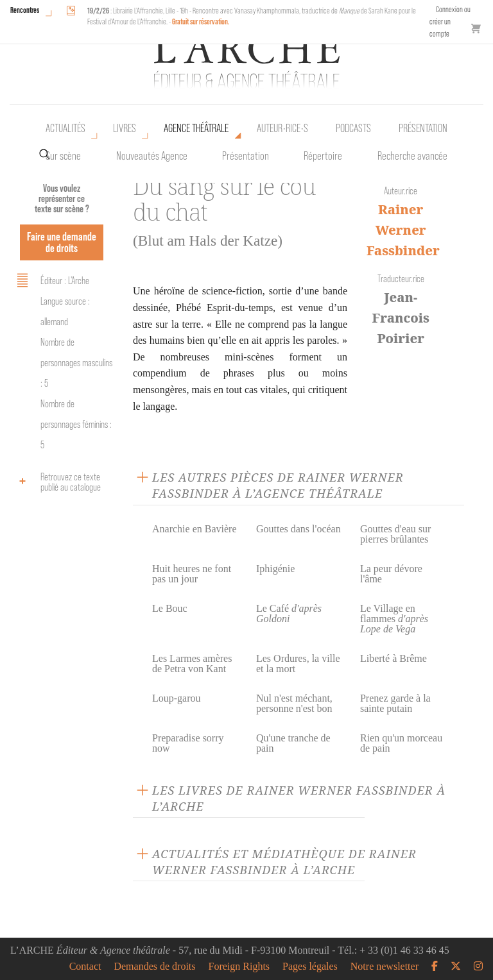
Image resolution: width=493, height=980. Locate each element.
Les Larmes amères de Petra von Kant (192, 663)
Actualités (65, 128)
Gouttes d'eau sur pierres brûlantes (395, 534)
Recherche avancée (412, 156)
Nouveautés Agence (152, 156)
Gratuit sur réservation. (201, 21)
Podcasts (353, 128)
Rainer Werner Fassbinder (403, 230)
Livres (125, 128)
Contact (85, 967)
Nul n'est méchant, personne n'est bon (294, 703)
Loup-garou (177, 698)
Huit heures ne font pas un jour (192, 574)
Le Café (289, 613)
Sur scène (63, 156)
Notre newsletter (385, 967)
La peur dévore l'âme (391, 574)
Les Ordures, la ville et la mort (298, 663)
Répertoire (323, 156)
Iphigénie (275, 569)
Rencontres (25, 10)
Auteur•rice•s (282, 128)
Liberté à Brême (394, 658)
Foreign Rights (239, 967)
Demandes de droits (154, 967)
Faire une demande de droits (62, 242)
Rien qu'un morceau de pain (401, 743)
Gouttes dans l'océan (298, 529)
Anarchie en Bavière (194, 529)
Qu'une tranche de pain (293, 743)
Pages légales (310, 967)
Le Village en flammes (394, 619)
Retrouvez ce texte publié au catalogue (57, 482)
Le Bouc (170, 608)
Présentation (246, 156)
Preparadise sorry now (188, 743)
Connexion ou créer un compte (450, 21)
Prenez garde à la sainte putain (395, 703)
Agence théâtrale (196, 128)
